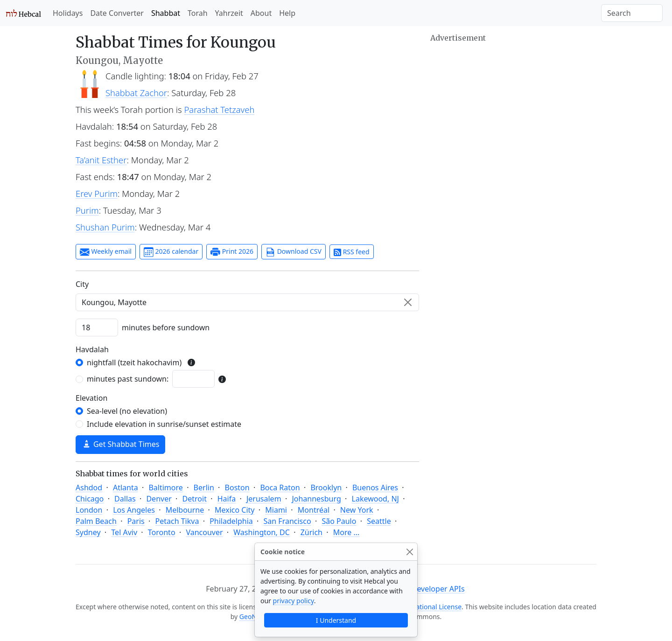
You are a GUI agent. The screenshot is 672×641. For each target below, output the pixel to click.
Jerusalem (264, 499)
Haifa (227, 499)
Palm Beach (96, 521)
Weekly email (106, 252)
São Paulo (339, 521)
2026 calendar (171, 252)
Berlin (204, 488)
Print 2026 (232, 252)
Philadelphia (231, 521)
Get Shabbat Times (120, 444)
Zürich (311, 532)
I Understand (336, 620)
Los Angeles (134, 510)
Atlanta (126, 488)
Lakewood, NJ (375, 499)
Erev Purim (97, 193)
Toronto (162, 532)
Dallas (125, 499)
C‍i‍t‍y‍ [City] (82, 284)
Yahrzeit (229, 13)
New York (357, 510)
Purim (87, 210)
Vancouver (204, 532)
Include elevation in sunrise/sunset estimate (164, 424)
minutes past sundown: (128, 379)
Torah (198, 13)
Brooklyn (326, 488)
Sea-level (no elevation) (127, 411)
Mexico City (235, 510)
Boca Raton (280, 488)
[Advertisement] (513, 110)
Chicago (90, 499)
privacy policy (294, 601)
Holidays (68, 13)
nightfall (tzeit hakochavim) (134, 362)
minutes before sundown (166, 327)
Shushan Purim (105, 227)
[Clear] (408, 302)
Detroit (195, 499)
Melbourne (185, 510)
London (89, 510)
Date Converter (117, 13)
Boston (237, 488)
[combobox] (247, 302)
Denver (159, 499)
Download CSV (294, 252)
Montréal (314, 510)
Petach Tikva (177, 521)
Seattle (379, 521)
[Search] (632, 13)
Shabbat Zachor (136, 93)
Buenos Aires (375, 488)
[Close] (409, 552)
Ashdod (89, 488)
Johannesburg (316, 499)
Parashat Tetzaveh (220, 109)
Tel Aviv (124, 532)
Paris (136, 521)
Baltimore (165, 488)
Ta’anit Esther (101, 160)
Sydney (88, 532)
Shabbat (166, 13)
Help (287, 13)
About (261, 13)
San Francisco (287, 521)
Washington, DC (262, 532)
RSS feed (352, 252)
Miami (276, 510)
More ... (346, 532)
